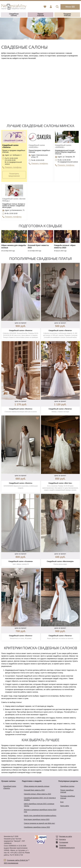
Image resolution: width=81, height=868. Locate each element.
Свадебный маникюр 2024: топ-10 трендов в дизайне (40, 800)
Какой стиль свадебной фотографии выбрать (40, 817)
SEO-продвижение (11, 864)
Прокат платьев (40, 15)
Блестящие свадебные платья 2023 (37, 820)
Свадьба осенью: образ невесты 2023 (37, 795)
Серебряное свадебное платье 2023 (37, 828)
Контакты (63, 840)
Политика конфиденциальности (67, 847)
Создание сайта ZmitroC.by (17, 861)
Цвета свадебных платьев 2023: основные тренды (39, 806)
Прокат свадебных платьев (67, 792)
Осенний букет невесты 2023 (34, 791)
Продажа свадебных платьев (68, 798)
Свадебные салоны (14, 15)
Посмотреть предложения (14, 175)
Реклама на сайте (66, 837)
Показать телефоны (14, 167)
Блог (62, 803)
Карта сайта (65, 807)
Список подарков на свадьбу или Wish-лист (39, 824)
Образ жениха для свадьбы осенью (37, 787)
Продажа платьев (67, 15)
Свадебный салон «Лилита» (10, 788)
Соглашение (64, 843)
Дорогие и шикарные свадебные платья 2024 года (40, 812)
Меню (70, 7)
